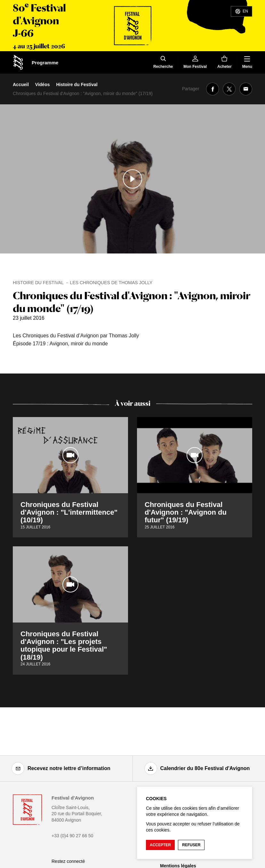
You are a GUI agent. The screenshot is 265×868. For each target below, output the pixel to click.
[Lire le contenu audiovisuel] (132, 179)
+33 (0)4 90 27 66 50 (72, 836)
